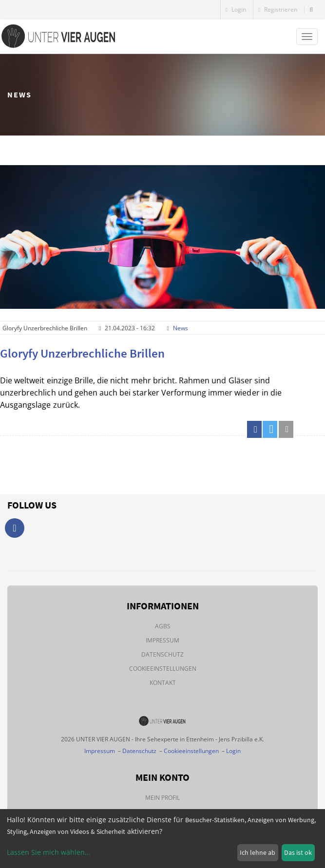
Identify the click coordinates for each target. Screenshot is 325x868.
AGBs (163, 626)
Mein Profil (162, 798)
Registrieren (278, 9)
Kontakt (163, 683)
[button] (254, 429)
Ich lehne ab (258, 852)
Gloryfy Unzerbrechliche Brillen (82, 353)
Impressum (162, 640)
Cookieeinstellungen (163, 669)
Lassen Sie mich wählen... (49, 852)
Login (236, 9)
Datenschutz (162, 654)
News (181, 328)
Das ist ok (298, 852)
